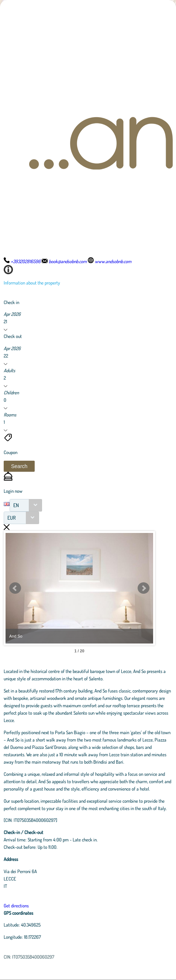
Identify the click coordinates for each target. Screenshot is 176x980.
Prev (15, 588)
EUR (12, 518)
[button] (19, 466)
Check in (11, 302)
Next (144, 588)
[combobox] (26, 505)
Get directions (16, 906)
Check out (13, 336)
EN (16, 505)
